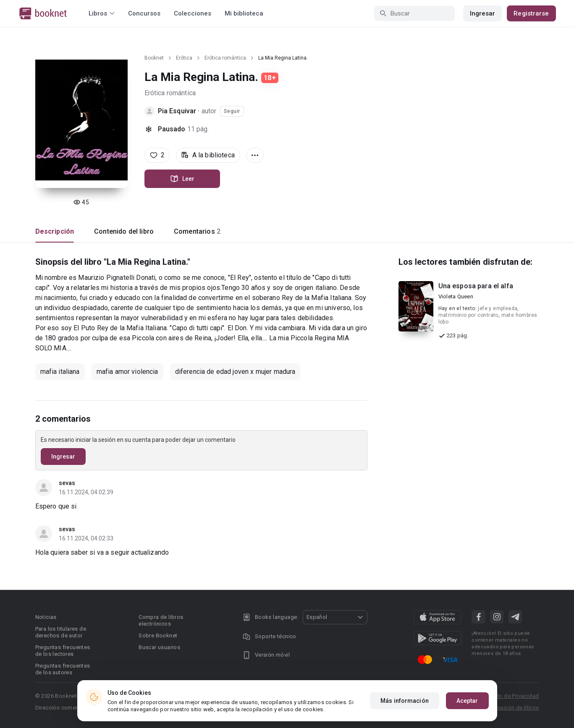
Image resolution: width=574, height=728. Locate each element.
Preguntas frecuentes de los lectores (63, 651)
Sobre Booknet (158, 635)
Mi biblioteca (244, 13)
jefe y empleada (498, 308)
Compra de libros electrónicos (161, 620)
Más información (405, 701)
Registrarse (531, 13)
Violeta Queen (456, 296)
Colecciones (193, 13)
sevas (67, 483)
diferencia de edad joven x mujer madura (235, 372)
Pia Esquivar (177, 111)
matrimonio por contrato (468, 315)
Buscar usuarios (159, 647)
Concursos (144, 13)
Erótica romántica (225, 58)
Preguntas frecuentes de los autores (63, 669)
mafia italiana (60, 372)
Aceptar (467, 701)
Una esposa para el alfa (476, 286)
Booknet (154, 58)
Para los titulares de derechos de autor (61, 632)
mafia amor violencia (127, 372)
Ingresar (483, 13)
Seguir (232, 111)
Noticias (46, 617)
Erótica (184, 58)
